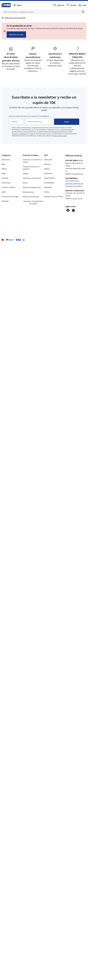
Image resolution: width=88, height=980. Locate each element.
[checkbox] (10, 128)
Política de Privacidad (60, 136)
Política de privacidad (31, 197)
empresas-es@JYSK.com (74, 183)
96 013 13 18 (77, 198)
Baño (3, 164)
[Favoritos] (59, 5)
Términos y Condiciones (19, 134)
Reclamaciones (28, 192)
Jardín (4, 192)
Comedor (5, 178)
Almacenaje (6, 183)
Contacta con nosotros (74, 186)
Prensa (47, 192)
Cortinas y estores (8, 187)
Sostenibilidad (49, 178)
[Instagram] (73, 210)
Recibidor (5, 201)
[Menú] (17, 5)
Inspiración (48, 173)
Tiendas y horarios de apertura (31, 168)
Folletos (26, 174)
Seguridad (48, 187)
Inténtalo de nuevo (16, 35)
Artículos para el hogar (10, 197)
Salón (4, 173)
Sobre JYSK (48, 160)
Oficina (4, 169)
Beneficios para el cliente (53, 197)
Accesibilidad (49, 183)
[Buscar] (83, 12)
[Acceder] (71, 5)
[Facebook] (68, 210)
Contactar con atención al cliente (32, 161)
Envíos (25, 183)
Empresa (47, 164)
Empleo (47, 169)
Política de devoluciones (32, 187)
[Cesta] (82, 5)
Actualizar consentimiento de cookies (33, 202)
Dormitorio (6, 160)
